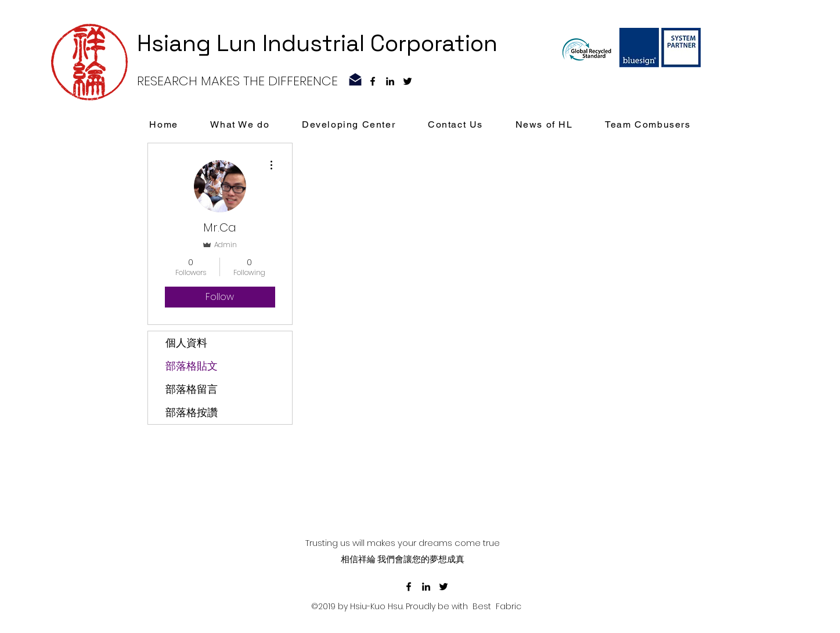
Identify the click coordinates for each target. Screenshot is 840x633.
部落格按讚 (192, 412)
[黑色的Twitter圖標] (408, 81)
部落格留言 (192, 389)
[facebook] (373, 81)
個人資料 (186, 343)
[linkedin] (390, 81)
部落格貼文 (192, 366)
